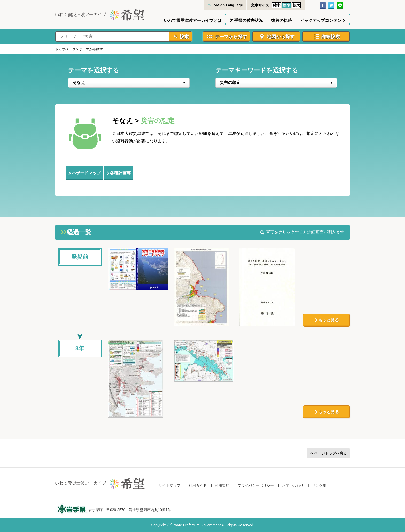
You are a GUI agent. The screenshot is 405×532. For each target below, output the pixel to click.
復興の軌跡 (282, 21)
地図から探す (281, 37)
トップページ (65, 49)
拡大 (296, 5)
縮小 (277, 5)
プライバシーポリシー (256, 485)
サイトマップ (169, 485)
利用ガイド (198, 485)
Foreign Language (227, 5)
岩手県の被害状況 (246, 21)
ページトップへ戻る (331, 453)
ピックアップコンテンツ (323, 21)
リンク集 (319, 485)
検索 (184, 37)
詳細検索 (331, 37)
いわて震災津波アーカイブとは (193, 21)
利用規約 (222, 485)
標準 (286, 5)
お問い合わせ (293, 485)
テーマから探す (231, 37)
